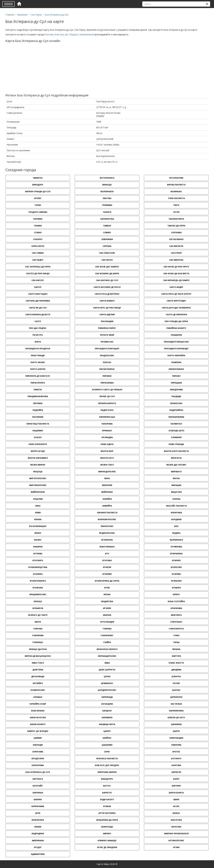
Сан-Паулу (36, 15)
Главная (10, 15)
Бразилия (22, 15)
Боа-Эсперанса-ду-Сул (57, 15)
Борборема (86, 34)
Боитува (49, 34)
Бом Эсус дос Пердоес (66, 34)
